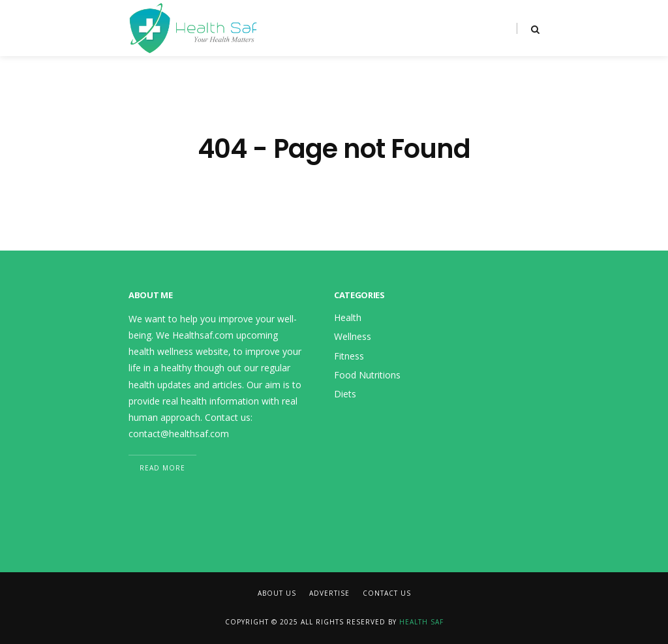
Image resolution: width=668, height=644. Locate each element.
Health (348, 317)
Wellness (353, 336)
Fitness (349, 356)
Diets (345, 394)
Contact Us (387, 593)
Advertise (329, 593)
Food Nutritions (367, 375)
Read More (162, 468)
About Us (277, 593)
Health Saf (421, 622)
